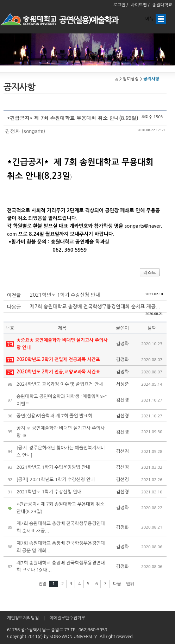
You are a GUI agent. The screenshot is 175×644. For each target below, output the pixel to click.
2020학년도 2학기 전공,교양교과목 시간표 (58, 372)
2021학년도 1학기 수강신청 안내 (65, 295)
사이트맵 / (140, 5)
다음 (117, 584)
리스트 (150, 272)
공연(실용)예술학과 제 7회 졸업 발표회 (54, 416)
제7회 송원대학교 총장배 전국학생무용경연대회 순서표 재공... (95, 307)
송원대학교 (162, 5)
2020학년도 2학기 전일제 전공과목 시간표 (58, 359)
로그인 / (121, 5)
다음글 (14, 307)
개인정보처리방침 (23, 618)
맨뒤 (130, 584)
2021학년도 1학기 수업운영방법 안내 (53, 467)
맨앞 (42, 584)
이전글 (14, 295)
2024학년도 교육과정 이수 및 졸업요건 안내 (60, 384)
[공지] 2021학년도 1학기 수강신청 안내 (56, 479)
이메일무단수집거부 (67, 618)
